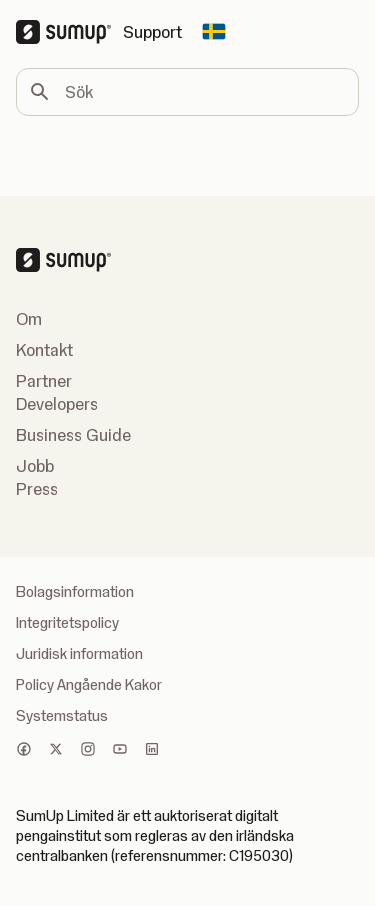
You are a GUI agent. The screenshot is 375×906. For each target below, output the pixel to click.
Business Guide (73, 435)
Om (29, 319)
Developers (57, 404)
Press (37, 489)
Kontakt (44, 350)
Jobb (35, 466)
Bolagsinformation (75, 592)
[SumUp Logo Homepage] (69, 32)
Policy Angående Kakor (89, 685)
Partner (44, 381)
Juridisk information (79, 654)
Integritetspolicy (67, 623)
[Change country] (214, 32)
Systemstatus (62, 716)
